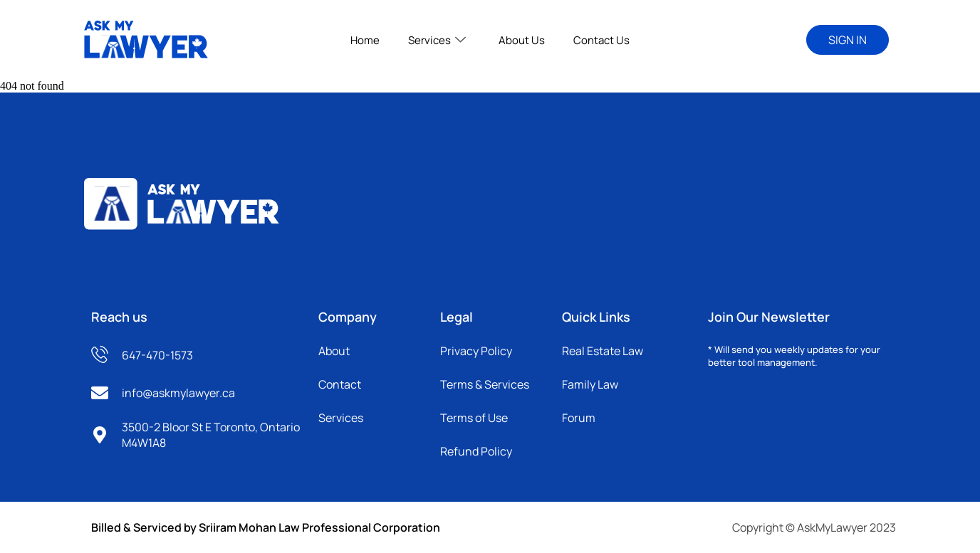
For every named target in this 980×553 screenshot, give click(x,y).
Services (437, 40)
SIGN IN (848, 40)
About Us (522, 40)
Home (365, 40)
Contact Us (601, 40)
